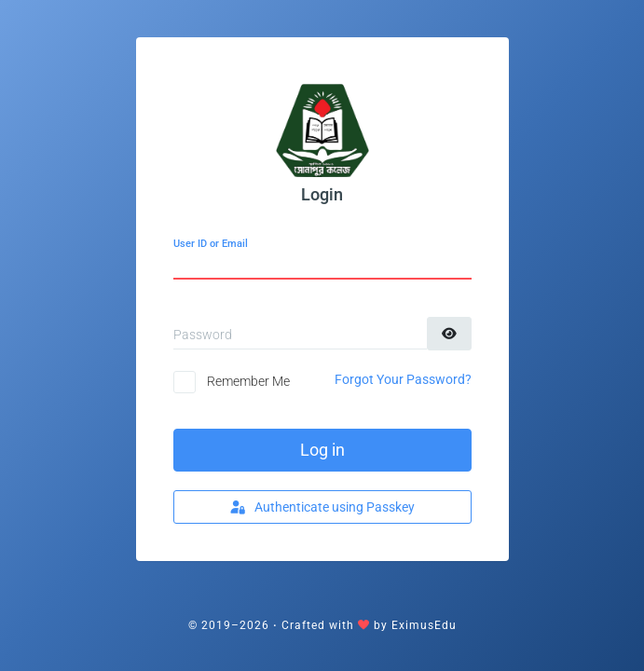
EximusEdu (424, 625)
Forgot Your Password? (403, 379)
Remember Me (248, 381)
